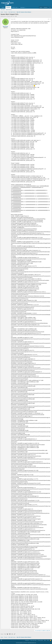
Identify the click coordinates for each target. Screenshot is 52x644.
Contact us (27, 640)
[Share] (48, 19)
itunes (16, 16)
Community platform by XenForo (26, 643)
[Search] (50, 7)
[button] (18, 7)
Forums (8, 7)
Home (3, 7)
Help (45, 640)
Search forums (9, 10)
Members (23, 7)
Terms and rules (33, 640)
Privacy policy (40, 640)
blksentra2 (4, 16)
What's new (15, 7)
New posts (3, 10)
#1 (50, 19)
